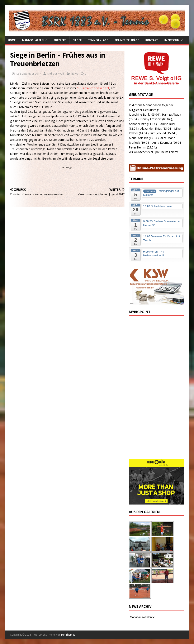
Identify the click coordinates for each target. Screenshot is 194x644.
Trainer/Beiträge (127, 40)
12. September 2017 (28, 74)
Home (12, 40)
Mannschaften (33, 40)
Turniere (60, 40)
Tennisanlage (98, 40)
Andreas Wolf (55, 74)
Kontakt (152, 40)
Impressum (172, 40)
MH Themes (68, 635)
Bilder (77, 40)
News (75, 74)
